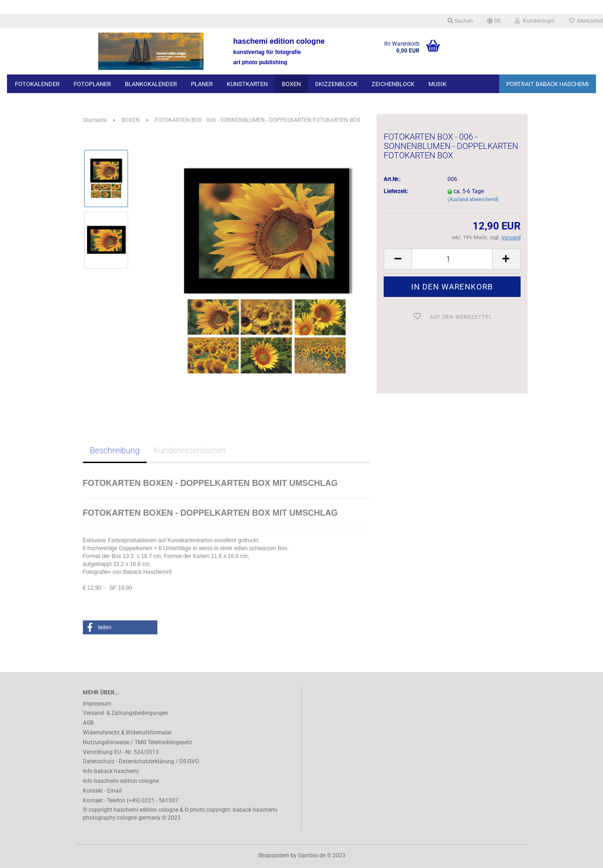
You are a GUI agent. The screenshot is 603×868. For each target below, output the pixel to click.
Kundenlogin (535, 21)
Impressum (97, 704)
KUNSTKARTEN (247, 84)
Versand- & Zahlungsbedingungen (125, 713)
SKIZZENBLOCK (336, 84)
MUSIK (437, 84)
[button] (120, 627)
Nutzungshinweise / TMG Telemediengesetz (138, 742)
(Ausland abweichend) (473, 199)
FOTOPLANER (92, 84)
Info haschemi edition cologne (121, 781)
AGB (88, 723)
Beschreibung (115, 450)
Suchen (460, 21)
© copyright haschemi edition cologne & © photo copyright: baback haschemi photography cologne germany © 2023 (180, 814)
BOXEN (291, 84)
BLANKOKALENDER (151, 84)
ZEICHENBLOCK (393, 84)
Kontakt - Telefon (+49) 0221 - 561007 (131, 801)
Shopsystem (274, 855)
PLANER (202, 84)
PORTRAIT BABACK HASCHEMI (548, 84)
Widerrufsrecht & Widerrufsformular (127, 733)
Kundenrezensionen (190, 450)
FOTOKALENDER (37, 84)
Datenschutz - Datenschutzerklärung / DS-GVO (141, 761)
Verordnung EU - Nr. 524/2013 (121, 752)
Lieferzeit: (396, 191)
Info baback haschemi (111, 771)
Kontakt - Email (102, 791)
